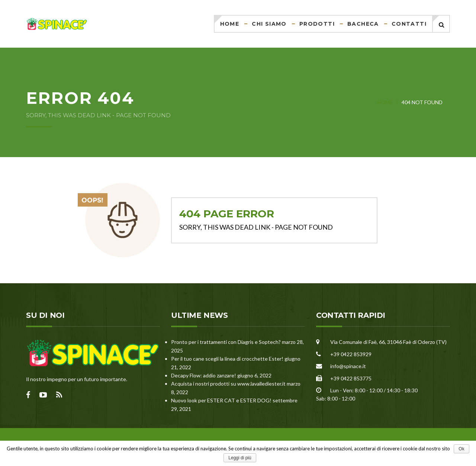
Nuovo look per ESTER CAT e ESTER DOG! (221, 400)
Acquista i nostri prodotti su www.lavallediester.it (228, 384)
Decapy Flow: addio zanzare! (204, 375)
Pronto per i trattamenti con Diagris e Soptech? (226, 342)
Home (230, 24)
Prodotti (317, 24)
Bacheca (363, 24)
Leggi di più (240, 458)
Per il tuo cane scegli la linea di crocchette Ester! (227, 359)
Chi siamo (269, 24)
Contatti (409, 24)
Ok (461, 449)
